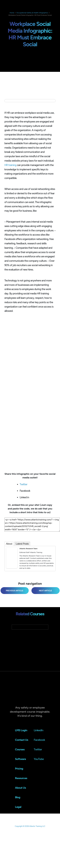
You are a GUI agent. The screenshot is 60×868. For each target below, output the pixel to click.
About (9, 544)
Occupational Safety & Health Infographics (32, 13)
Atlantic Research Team (28, 549)
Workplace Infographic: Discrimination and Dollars (13, 591)
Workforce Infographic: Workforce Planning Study (44, 591)
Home (12, 13)
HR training (10, 165)
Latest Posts (22, 544)
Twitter (24, 484)
